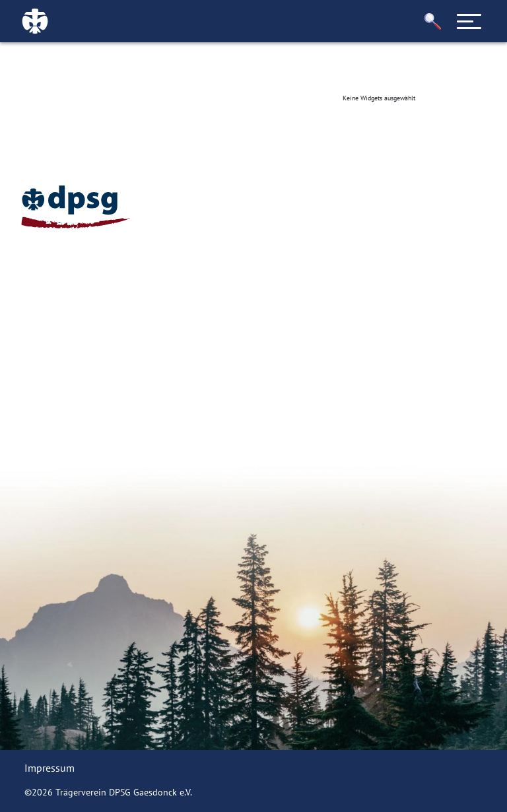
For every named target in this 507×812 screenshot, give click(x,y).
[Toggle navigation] (469, 21)
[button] (433, 21)
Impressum (50, 768)
